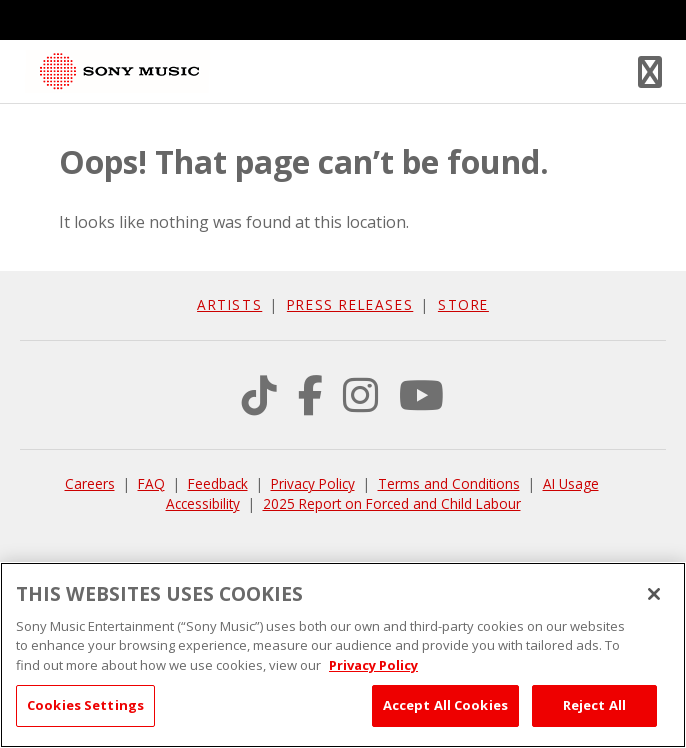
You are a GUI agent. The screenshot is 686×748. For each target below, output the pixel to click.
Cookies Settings (85, 705)
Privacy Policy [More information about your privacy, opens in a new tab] (373, 665)
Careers (90, 483)
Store (463, 304)
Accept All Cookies (445, 705)
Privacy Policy (313, 483)
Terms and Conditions (449, 483)
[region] (343, 655)
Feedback (218, 483)
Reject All (594, 705)
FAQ (151, 483)
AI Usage (571, 483)
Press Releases (350, 304)
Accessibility (203, 503)
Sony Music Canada (119, 71)
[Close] (654, 594)
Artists (229, 304)
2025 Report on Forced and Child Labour (392, 503)
